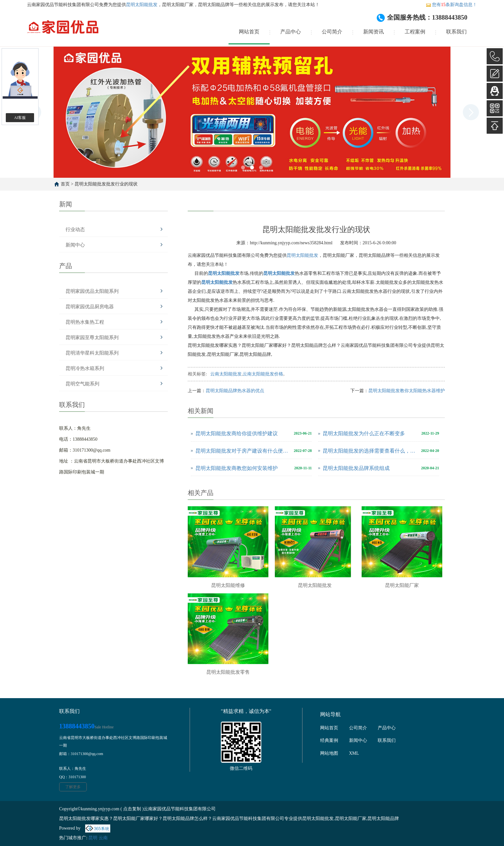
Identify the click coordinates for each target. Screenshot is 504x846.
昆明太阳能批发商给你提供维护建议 (237, 433)
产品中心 (291, 32)
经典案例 (329, 740)
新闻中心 (75, 245)
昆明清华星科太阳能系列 (92, 353)
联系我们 (456, 32)
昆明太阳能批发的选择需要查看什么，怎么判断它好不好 (370, 451)
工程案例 (415, 32)
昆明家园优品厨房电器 (90, 307)
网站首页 (249, 32)
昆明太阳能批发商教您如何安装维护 (237, 468)
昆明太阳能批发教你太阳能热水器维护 (407, 391)
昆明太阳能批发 (142, 5)
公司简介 (332, 32)
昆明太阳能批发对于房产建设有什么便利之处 (243, 451)
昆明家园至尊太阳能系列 (92, 337)
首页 (65, 184)
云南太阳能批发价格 (263, 374)
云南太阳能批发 (226, 374)
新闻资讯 (373, 32)
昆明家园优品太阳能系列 (92, 291)
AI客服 (20, 118)
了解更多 (73, 787)
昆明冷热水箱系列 (85, 368)
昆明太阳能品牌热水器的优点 (235, 391)
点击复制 (132, 809)
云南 (103, 838)
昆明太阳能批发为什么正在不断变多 (364, 433)
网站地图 (329, 753)
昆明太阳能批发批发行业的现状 (106, 184)
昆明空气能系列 (82, 384)
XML (354, 753)
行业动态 (75, 230)
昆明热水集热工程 (85, 322)
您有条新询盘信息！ (451, 5)
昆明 (93, 838)
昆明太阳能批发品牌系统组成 (356, 468)
